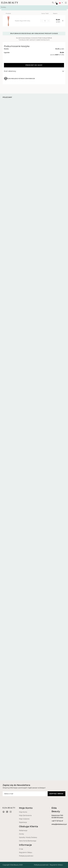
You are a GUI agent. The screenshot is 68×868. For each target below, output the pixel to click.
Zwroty (21, 834)
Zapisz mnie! (56, 794)
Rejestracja (23, 822)
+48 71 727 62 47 (57, 821)
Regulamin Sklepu (26, 852)
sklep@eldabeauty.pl (59, 824)
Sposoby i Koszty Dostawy (28, 837)
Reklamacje (23, 831)
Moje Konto (23, 812)
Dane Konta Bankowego (28, 841)
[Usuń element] (62, 21)
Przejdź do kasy (34, 65)
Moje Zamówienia (25, 815)
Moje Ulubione (24, 819)
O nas (21, 849)
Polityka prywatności (26, 856)
